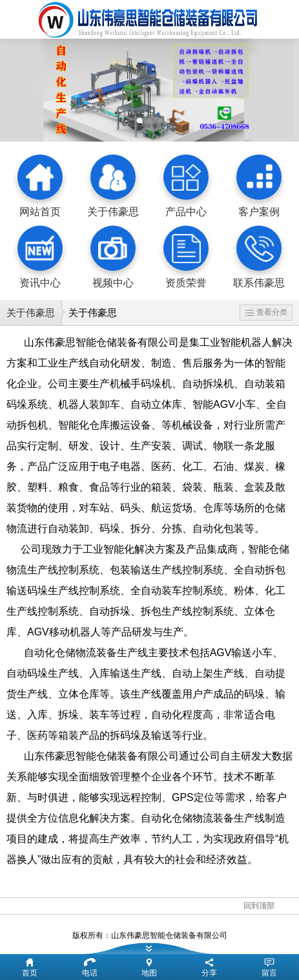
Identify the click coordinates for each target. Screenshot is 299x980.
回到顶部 (259, 906)
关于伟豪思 (31, 313)
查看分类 (266, 312)
